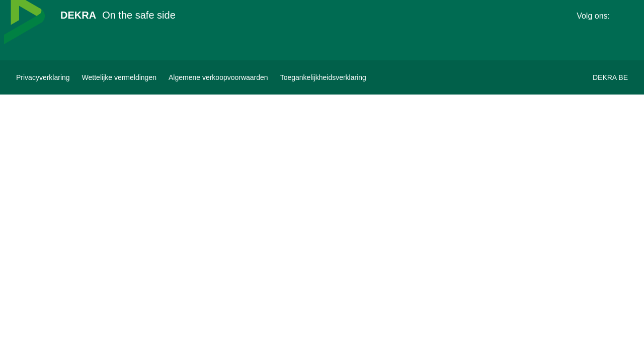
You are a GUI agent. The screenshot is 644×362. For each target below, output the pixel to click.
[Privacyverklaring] (43, 77)
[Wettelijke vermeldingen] (119, 77)
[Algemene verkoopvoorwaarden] (218, 77)
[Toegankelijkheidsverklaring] (323, 77)
